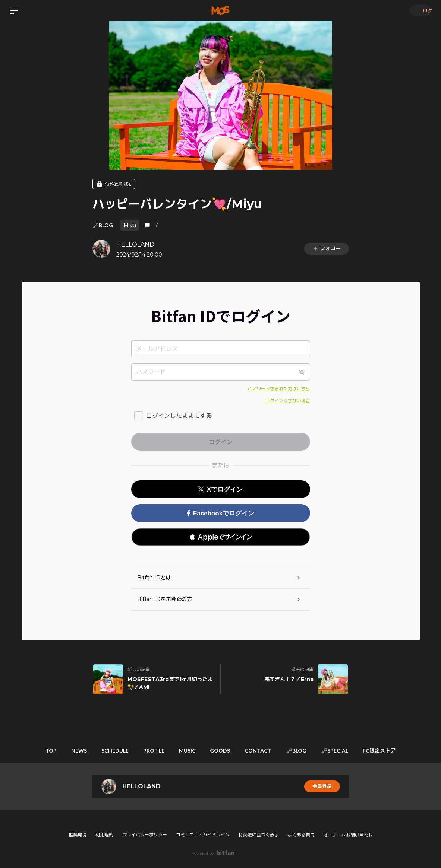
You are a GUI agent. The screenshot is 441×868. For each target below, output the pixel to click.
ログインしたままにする (179, 416)
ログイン (419, 10)
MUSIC (185, 751)
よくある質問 (301, 835)
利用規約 (104, 835)
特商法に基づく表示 (259, 835)
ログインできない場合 (288, 400)
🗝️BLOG (103, 225)
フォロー (327, 248)
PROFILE (147, 751)
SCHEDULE (105, 751)
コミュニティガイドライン (203, 835)
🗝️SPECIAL (349, 751)
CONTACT (264, 751)
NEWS (64, 751)
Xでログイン (220, 489)
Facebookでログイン (220, 513)
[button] (221, 537)
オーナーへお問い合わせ (348, 835)
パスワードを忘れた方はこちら (279, 389)
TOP (32, 751)
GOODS (222, 751)
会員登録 (322, 786)
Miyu (130, 225)
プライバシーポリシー (145, 835)
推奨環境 (78, 835)
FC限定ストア (398, 751)
